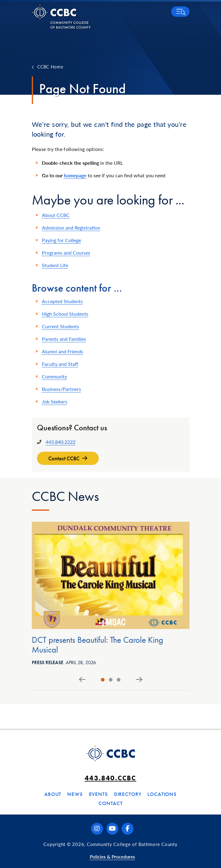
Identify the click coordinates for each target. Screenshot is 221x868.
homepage (75, 175)
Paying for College (61, 240)
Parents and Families (64, 339)
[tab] (103, 680)
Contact (111, 803)
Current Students (61, 326)
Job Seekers (55, 401)
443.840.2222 (61, 442)
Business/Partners (61, 389)
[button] (180, 12)
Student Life (55, 265)
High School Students (65, 314)
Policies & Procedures (112, 857)
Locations (162, 794)
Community (54, 376)
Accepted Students (62, 301)
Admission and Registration (71, 228)
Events (98, 794)
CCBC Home (50, 67)
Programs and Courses (66, 253)
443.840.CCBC (110, 778)
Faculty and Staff (60, 364)
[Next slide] (139, 680)
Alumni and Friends (63, 351)
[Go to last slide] (82, 680)
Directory (128, 794)
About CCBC (56, 215)
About (53, 794)
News (75, 794)
